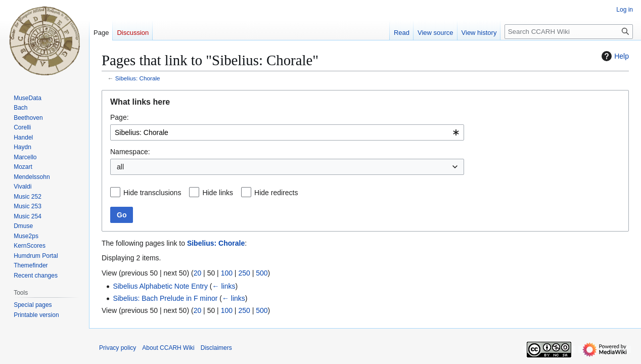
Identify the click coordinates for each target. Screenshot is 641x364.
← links (224, 286)
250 (244, 273)
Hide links (218, 193)
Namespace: (130, 152)
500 (262, 273)
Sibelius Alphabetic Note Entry (160, 286)
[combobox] (287, 132)
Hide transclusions (152, 193)
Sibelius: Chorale (138, 78)
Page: (120, 117)
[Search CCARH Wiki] (569, 32)
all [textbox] (120, 167)
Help (614, 56)
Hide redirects (276, 193)
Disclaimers (216, 348)
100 (227, 273)
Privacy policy (118, 348)
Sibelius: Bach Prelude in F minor (165, 298)
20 (198, 273)
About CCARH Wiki (168, 348)
